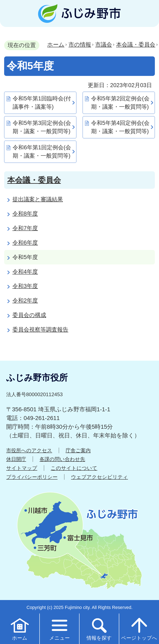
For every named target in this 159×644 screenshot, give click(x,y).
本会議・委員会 (136, 44)
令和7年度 (25, 228)
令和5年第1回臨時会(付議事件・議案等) (42, 103)
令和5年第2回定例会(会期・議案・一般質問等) (120, 103)
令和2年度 (25, 300)
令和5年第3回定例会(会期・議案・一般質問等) (42, 127)
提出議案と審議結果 (38, 199)
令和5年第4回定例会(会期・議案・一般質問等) (120, 127)
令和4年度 (25, 272)
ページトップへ (139, 629)
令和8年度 (25, 214)
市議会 (104, 44)
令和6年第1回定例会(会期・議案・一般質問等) (42, 152)
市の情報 (80, 44)
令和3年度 (25, 286)
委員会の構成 (29, 315)
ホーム (56, 44)
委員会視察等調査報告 (40, 329)
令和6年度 (25, 243)
